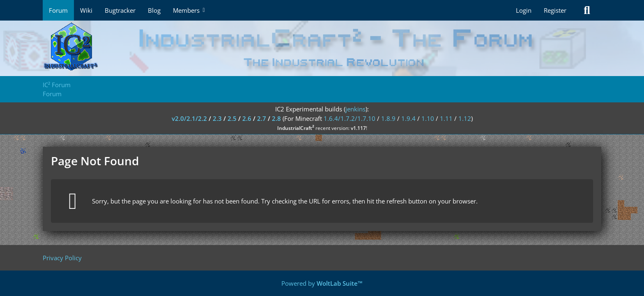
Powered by (322, 283)
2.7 (262, 118)
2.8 (276, 118)
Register (555, 10)
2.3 (217, 118)
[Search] (587, 10)
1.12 (465, 118)
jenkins (355, 109)
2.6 (247, 118)
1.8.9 (388, 118)
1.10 (428, 118)
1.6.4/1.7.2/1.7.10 (350, 118)
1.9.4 (408, 118)
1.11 (446, 118)
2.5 (232, 118)
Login (524, 10)
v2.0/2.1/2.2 (189, 118)
